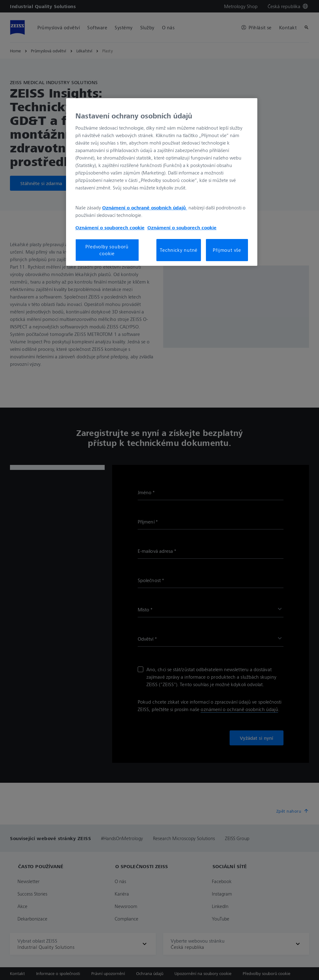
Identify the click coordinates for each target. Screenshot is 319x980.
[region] (162, 182)
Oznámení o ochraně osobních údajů (145, 208)
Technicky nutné (179, 250)
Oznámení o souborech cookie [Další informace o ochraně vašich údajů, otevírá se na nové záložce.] (110, 227)
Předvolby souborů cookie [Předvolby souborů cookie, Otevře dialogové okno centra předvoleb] (107, 250)
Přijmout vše (227, 250)
